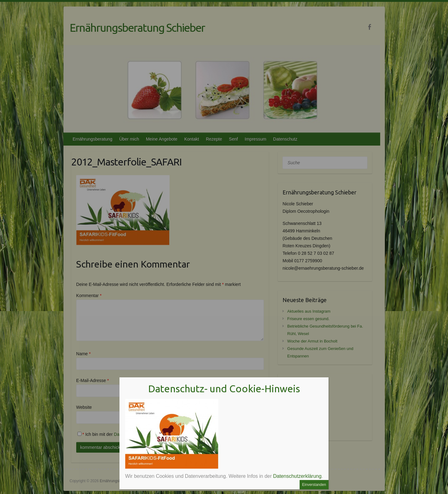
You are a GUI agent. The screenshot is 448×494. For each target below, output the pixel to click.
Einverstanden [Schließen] (314, 485)
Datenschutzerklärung (297, 476)
